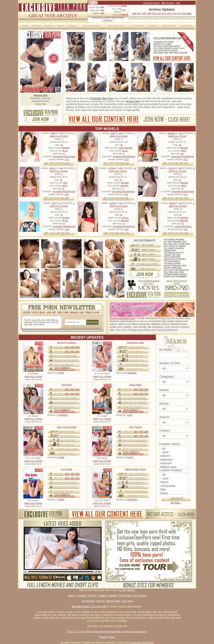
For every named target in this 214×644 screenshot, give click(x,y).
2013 (169, 13)
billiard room (174, 467)
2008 (144, 13)
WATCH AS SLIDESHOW (65, 356)
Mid (73, 347)
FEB (136, 18)
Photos (49, 26)
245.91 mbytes (136, 360)
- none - (174, 452)
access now (133, 101)
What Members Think (64, 370)
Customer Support (151, 3)
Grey (184, 151)
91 (60, 203)
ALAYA (61, 457)
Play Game (67, 469)
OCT (181, 18)
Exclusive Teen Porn (102, 98)
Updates (36, 26)
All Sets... (176, 503)
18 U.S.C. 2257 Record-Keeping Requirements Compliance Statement (107, 632)
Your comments (62, 368)
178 (61, 133)
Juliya (171, 168)
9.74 (67, 159)
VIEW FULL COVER (59, 136)
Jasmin (171, 133)
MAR (142, 18)
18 (61, 145)
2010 (154, 13)
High (67, 347)
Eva (54, 203)
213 (180, 133)
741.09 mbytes (67, 436)
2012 (164, 13)
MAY (153, 18)
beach (174, 482)
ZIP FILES (59, 352)
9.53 (126, 194)
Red (65, 183)
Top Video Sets (116, 26)
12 (135, 168)
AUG (169, 18)
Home (25, 26)
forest (174, 493)
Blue (65, 151)
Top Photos (125, 596)
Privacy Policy (107, 637)
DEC (192, 18)
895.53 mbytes (136, 352)
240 (120, 133)
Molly (53, 168)
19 (180, 145)
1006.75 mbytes (137, 478)
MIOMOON (132, 500)
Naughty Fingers (67, 343)
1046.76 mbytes (137, 483)
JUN (159, 18)
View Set (59, 347)
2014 (174, 13)
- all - (174, 449)
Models (73, 26)
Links (178, 3)
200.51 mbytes (67, 445)
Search (153, 26)
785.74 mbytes (67, 440)
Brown (66, 148)
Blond (66, 218)
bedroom (174, 464)
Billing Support (168, 3)
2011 (159, 13)
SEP (175, 18)
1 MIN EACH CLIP (135, 369)
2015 (179, 13)
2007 (139, 13)
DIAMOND (132, 373)
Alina (112, 203)
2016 (184, 13)
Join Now (186, 26)
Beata (172, 203)
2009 (149, 13)
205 (180, 168)
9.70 (127, 159)
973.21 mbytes (136, 356)
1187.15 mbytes (137, 474)
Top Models (138, 26)
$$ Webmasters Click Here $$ (89, 606)
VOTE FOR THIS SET (64, 365)
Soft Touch (135, 427)
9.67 (185, 159)
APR (148, 18)
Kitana (111, 168)
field (174, 490)
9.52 (185, 194)
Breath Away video (135, 469)
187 (121, 203)
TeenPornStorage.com (122, 318)
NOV (187, 18)
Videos (61, 26)
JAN (131, 18)
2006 (134, 13)
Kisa (113, 133)
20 (121, 215)
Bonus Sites (169, 26)
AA (182, 154)
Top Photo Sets (91, 26)
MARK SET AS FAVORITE (66, 360)
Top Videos (140, 596)
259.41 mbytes (136, 487)
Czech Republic (183, 227)
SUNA (61, 373)
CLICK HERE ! (127, 590)
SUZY (130, 415)
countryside (174, 486)
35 (180, 203)
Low (77, 347)
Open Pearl (135, 385)
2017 (189, 13)
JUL (164, 18)
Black (125, 218)
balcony (174, 456)
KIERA (61, 500)
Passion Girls (41, 95)
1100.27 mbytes (137, 347)
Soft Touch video (67, 427)
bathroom (174, 460)
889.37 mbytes (67, 432)
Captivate (67, 385)
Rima (53, 133)
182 (61, 168)
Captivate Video (135, 343)
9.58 (66, 194)
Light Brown (125, 148)
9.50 (67, 229)
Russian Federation (64, 157)
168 (120, 168)
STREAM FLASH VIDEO (136, 365)
